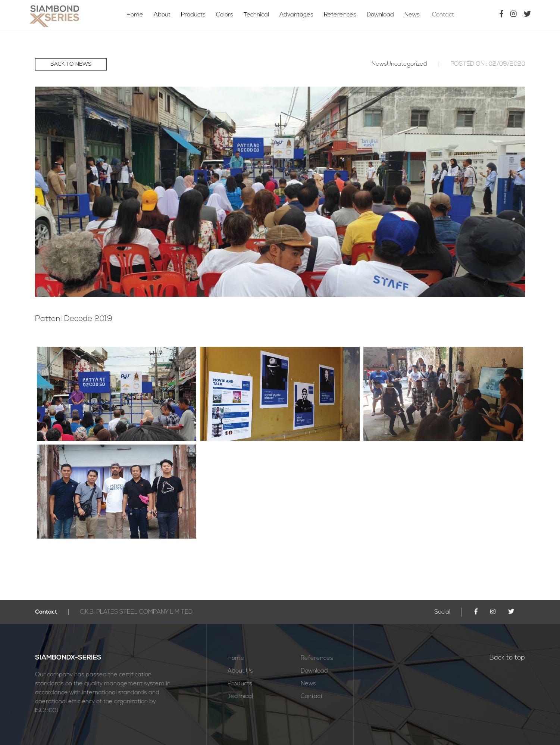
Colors (225, 15)
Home (135, 15)
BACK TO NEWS (71, 64)
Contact (448, 15)
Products (193, 15)
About (162, 15)
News (415, 15)
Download (381, 15)
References (340, 15)
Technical (256, 15)
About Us (240, 671)
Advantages (296, 15)
